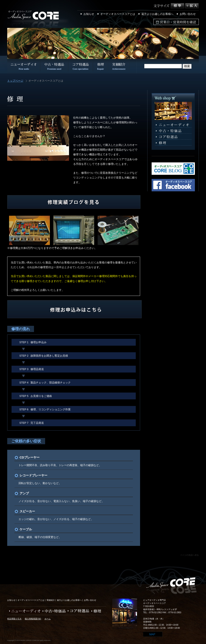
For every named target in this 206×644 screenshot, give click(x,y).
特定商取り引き (14, 619)
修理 (173, 143)
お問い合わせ (188, 14)
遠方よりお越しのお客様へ (157, 14)
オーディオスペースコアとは (118, 14)
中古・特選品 (173, 131)
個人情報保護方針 (33, 619)
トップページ (15, 81)
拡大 (192, 6)
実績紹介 (51, 600)
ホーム (48, 619)
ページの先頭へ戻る (190, 555)
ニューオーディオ (173, 125)
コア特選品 (173, 137)
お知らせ (89, 14)
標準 (178, 6)
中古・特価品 (53, 611)
